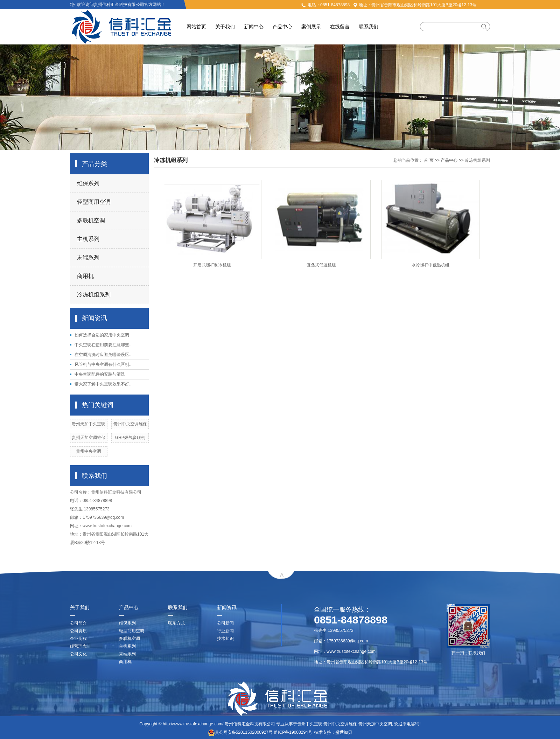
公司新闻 (225, 623)
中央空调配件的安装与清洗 (100, 374)
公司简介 (78, 623)
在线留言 (340, 27)
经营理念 (78, 646)
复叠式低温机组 (321, 265)
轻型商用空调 (94, 202)
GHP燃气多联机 (130, 438)
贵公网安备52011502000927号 (240, 732)
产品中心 (282, 27)
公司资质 (78, 631)
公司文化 (78, 654)
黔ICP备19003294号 (293, 732)
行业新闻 (225, 631)
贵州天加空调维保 (89, 438)
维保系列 (88, 183)
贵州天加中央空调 (89, 424)
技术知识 (225, 639)
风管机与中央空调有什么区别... (104, 364)
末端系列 (88, 257)
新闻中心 (254, 27)
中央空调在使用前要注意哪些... (104, 345)
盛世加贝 (344, 732)
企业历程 (78, 639)
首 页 (429, 160)
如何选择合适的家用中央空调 (102, 335)
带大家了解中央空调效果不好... (104, 384)
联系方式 (176, 623)
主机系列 (88, 239)
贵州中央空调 (89, 451)
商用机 (85, 276)
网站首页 (196, 27)
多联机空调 (91, 220)
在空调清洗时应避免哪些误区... (104, 355)
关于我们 (225, 27)
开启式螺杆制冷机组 (212, 265)
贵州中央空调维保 (130, 424)
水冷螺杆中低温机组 (430, 265)
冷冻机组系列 (94, 295)
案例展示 (311, 27)
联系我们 (369, 27)
